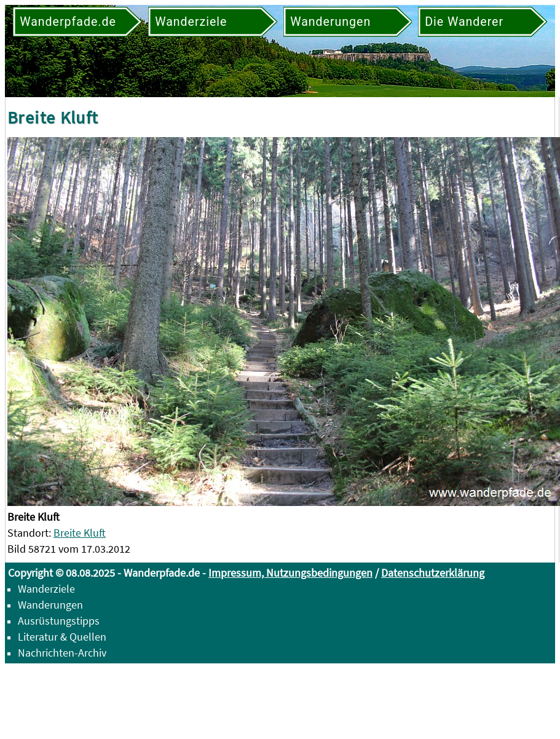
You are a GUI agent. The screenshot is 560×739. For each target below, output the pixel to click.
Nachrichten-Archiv (62, 653)
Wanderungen (50, 605)
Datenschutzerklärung (433, 573)
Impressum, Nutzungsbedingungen (290, 573)
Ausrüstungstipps (59, 621)
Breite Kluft (80, 533)
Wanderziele (46, 589)
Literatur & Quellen (62, 637)
